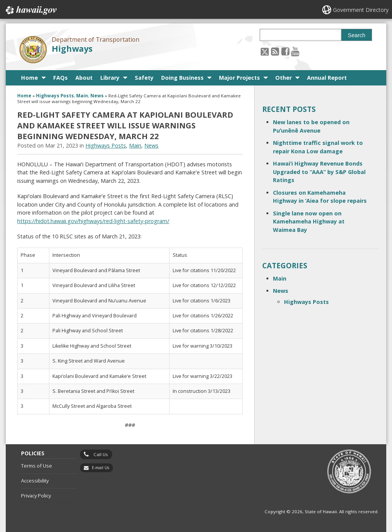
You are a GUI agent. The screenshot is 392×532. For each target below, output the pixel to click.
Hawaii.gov (30, 10)
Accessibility (35, 481)
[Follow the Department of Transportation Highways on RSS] (275, 51)
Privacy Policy (36, 496)
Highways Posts (55, 96)
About (84, 78)
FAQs (60, 78)
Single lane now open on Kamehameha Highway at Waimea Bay (309, 222)
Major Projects (239, 78)
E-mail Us (100, 468)
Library (110, 78)
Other (283, 78)
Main (82, 96)
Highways (72, 48)
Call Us (101, 454)
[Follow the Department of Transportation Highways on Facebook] (285, 51)
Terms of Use (37, 466)
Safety (144, 78)
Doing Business (182, 78)
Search (357, 35)
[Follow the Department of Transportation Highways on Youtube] (295, 51)
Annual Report (327, 78)
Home (29, 78)
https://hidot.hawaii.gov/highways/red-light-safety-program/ (93, 221)
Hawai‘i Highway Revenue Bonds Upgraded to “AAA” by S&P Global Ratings (319, 172)
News (97, 96)
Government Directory (361, 10)
